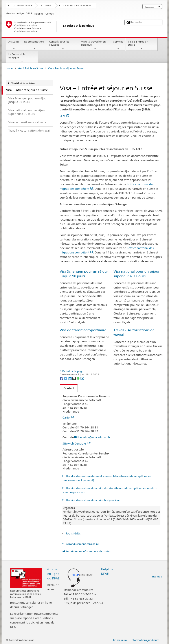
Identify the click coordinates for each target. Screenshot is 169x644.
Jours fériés (73, 533)
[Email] (82, 378)
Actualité (14, 45)
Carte (68, 417)
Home (9, 68)
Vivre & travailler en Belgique (95, 45)
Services (118, 45)
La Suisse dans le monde (77, 6)
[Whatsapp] (78, 378)
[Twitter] (66, 378)
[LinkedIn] (70, 378)
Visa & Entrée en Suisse (141, 45)
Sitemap (157, 576)
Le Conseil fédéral (23, 6)
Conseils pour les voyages (63, 45)
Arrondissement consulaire (82, 544)
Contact (67, 388)
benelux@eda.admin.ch (94, 437)
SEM (64, 116)
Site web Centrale (76, 443)
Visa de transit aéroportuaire (83, 330)
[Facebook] (62, 378)
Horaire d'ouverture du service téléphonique (93, 500)
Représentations (34, 45)
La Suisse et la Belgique (22, 58)
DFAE (48, 6)
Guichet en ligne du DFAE (53, 574)
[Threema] (74, 378)
